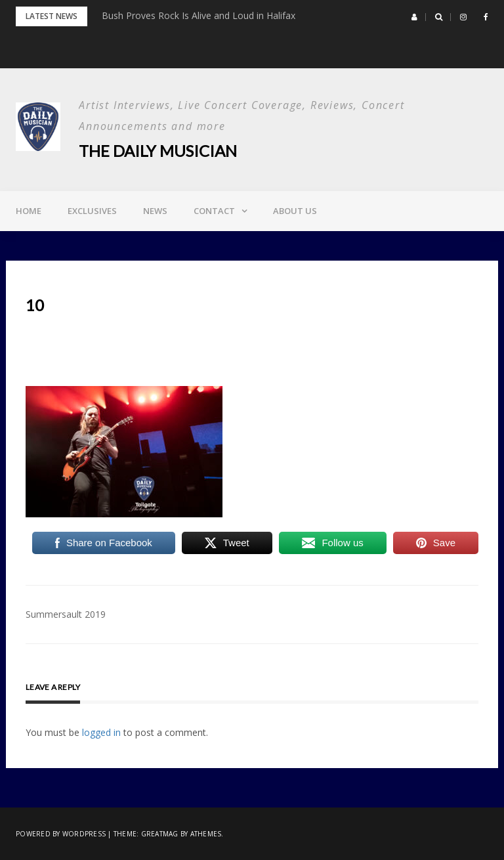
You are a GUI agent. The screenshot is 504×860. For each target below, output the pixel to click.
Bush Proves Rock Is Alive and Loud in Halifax (199, 15)
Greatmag (160, 834)
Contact (214, 211)
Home (29, 211)
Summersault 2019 (66, 614)
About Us (295, 211)
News (155, 211)
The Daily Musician (158, 151)
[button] (414, 17)
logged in (101, 732)
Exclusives (92, 211)
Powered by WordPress (61, 834)
